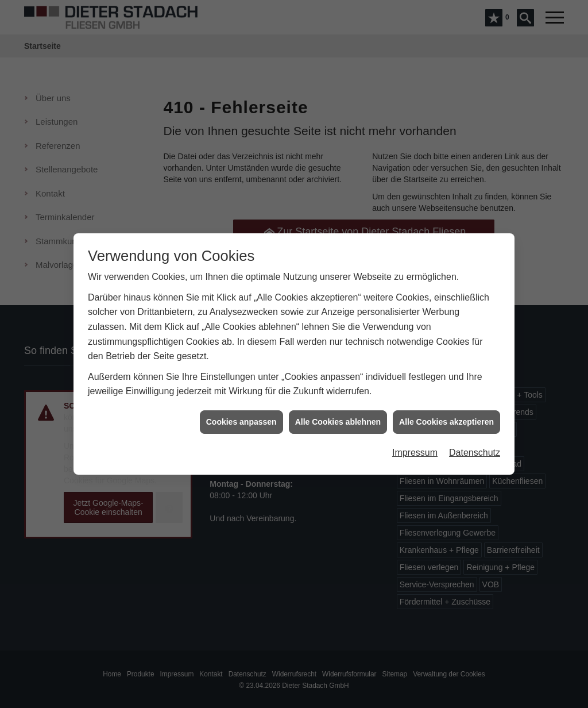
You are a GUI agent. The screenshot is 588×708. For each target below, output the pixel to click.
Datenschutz (475, 449)
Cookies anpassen (241, 418)
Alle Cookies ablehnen (338, 418)
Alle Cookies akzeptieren (446, 418)
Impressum (415, 449)
